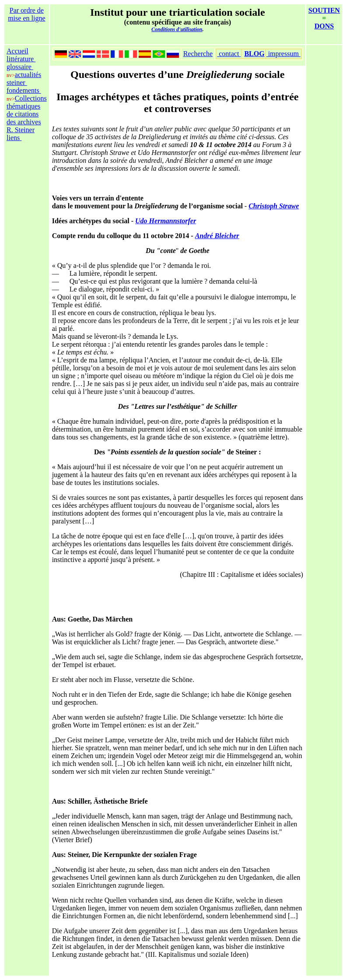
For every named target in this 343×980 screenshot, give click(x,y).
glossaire (20, 67)
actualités (28, 75)
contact (229, 54)
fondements (24, 90)
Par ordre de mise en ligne (26, 14)
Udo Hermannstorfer (166, 221)
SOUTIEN (324, 10)
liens (14, 138)
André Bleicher (217, 236)
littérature (21, 59)
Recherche (198, 54)
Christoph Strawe (274, 206)
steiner (17, 83)
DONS (324, 26)
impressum (283, 54)
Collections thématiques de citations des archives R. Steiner (27, 114)
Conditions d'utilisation (177, 29)
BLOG (254, 54)
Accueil (17, 51)
